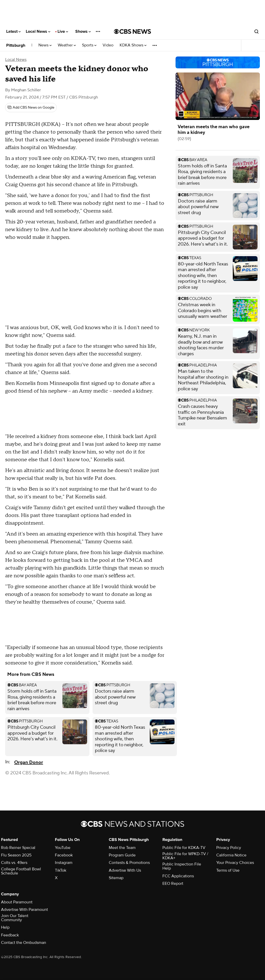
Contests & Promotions (129, 863)
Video (108, 45)
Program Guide (122, 855)
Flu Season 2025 (16, 855)
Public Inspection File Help (182, 866)
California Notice (231, 855)
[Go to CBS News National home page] (132, 31)
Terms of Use (228, 870)
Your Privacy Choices (235, 863)
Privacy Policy (229, 848)
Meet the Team (122, 848)
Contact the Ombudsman (24, 943)
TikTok (61, 870)
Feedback (10, 935)
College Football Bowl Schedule (21, 871)
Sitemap (116, 878)
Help (5, 927)
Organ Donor (29, 762)
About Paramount (17, 902)
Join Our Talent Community (15, 918)
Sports (89, 45)
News (45, 45)
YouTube (63, 848)
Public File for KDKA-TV (184, 848)
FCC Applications (178, 876)
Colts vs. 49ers (14, 863)
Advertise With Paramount (24, 910)
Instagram (64, 863)
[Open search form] (256, 31)
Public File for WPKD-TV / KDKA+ (185, 856)
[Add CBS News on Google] (31, 108)
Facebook (64, 855)
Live (63, 31)
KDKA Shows (133, 45)
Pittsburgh (16, 45)
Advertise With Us (125, 870)
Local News (38, 31)
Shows (83, 31)
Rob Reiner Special (18, 848)
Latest (13, 31)
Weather (67, 45)
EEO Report (173, 884)
